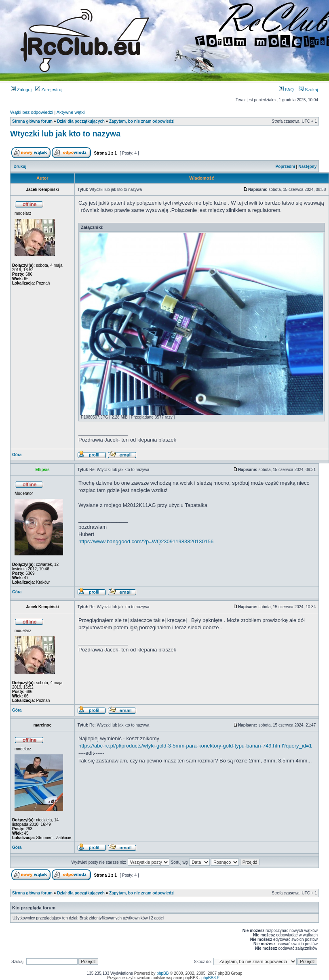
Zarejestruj (49, 90)
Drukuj (20, 166)
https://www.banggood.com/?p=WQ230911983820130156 (146, 541)
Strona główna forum (32, 121)
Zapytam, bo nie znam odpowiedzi (142, 121)
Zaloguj (21, 90)
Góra (17, 455)
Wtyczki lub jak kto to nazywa (65, 134)
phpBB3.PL (212, 978)
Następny (307, 166)
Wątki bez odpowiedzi (32, 112)
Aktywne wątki (71, 112)
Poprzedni (285, 166)
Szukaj (308, 90)
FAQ (286, 90)
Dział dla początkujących (81, 121)
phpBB (162, 973)
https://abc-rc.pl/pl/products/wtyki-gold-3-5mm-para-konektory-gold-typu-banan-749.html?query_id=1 (195, 746)
